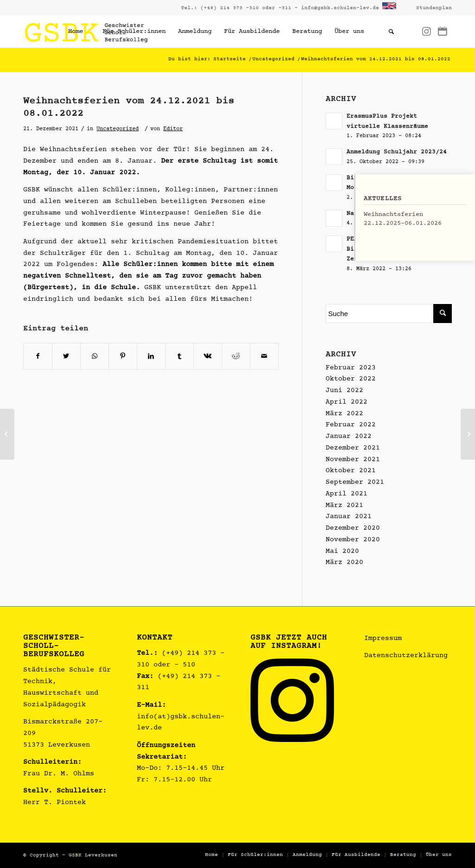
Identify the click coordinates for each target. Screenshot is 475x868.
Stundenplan (434, 8)
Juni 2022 (344, 391)
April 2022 (347, 402)
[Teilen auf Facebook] (38, 357)
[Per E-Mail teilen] (264, 357)
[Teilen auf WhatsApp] (95, 357)
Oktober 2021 (351, 471)
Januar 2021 (349, 517)
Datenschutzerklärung (406, 656)
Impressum (383, 639)
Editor (173, 129)
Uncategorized (118, 129)
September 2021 (355, 483)
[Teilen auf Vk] (208, 357)
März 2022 (344, 414)
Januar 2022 (349, 437)
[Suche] (391, 32)
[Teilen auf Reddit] (236, 357)
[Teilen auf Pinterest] (123, 357)
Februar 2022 (351, 425)
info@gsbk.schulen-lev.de (340, 8)
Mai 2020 (342, 552)
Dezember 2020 (353, 529)
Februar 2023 (351, 368)
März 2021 (344, 506)
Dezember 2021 (353, 448)
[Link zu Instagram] (426, 31)
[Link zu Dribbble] (443, 31)
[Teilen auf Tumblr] (180, 357)
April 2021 (347, 494)
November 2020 (353, 540)
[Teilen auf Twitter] (66, 357)
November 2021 (353, 460)
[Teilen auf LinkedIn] (151, 357)
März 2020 (344, 563)
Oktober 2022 (351, 379)
